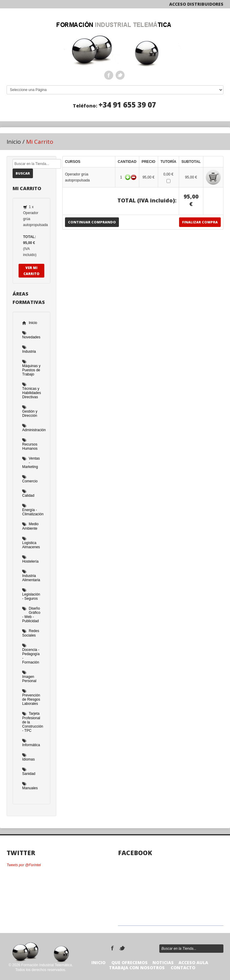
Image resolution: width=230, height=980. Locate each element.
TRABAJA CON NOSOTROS (137, 968)
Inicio (14, 142)
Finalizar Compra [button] (200, 222)
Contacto (183, 968)
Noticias (163, 962)
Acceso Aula (193, 962)
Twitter (120, 75)
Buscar (23, 173)
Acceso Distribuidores (196, 4)
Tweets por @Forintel (24, 865)
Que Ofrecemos (130, 962)
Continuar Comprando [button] (92, 222)
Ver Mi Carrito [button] (31, 271)
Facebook (109, 75)
